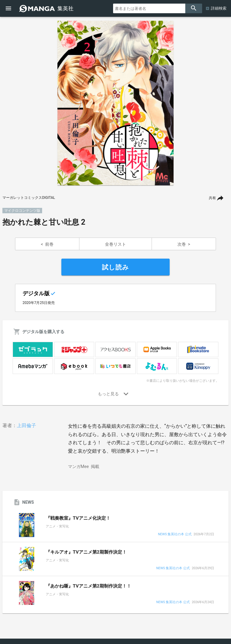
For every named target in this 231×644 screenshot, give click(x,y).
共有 (212, 198)
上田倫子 (26, 425)
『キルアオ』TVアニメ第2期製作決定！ (86, 552)
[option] (115, 103)
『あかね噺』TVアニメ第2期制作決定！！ (88, 586)
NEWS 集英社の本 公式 (175, 535)
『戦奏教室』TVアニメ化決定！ (78, 518)
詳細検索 (219, 8)
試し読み (115, 267)
